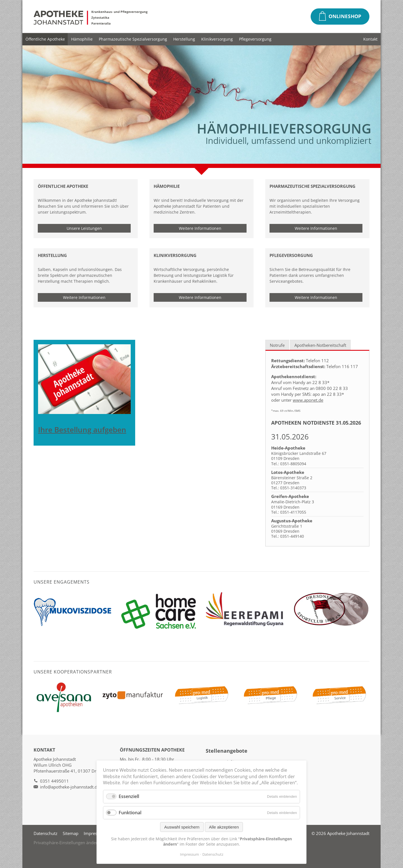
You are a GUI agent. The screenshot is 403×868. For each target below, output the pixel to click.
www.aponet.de (308, 400)
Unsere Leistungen (84, 228)
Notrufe (277, 345)
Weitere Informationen (200, 228)
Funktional (130, 813)
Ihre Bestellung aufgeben (82, 430)
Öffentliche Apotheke (45, 39)
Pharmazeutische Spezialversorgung (133, 39)
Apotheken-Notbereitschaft (320, 345)
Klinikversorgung (217, 39)
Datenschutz (45, 833)
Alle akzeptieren (224, 827)
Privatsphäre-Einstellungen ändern (67, 843)
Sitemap (71, 833)
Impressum (95, 833)
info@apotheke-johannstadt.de (70, 787)
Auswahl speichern (182, 827)
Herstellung (184, 39)
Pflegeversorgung (255, 39)
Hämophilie (82, 39)
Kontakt (370, 39)
